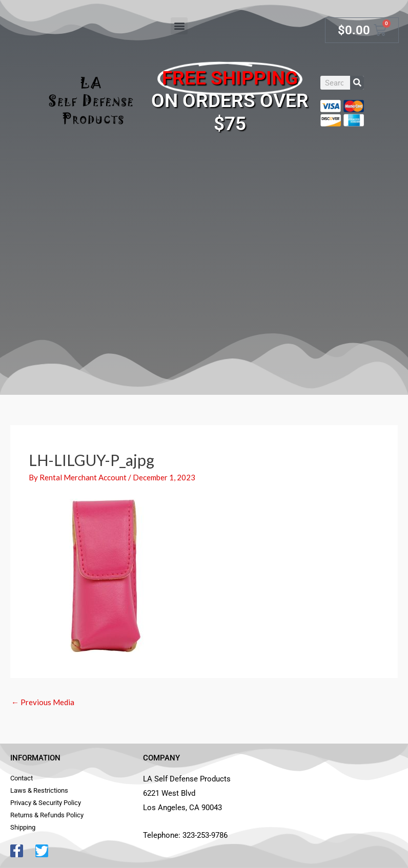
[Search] (357, 83)
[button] (179, 26)
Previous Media (43, 702)
